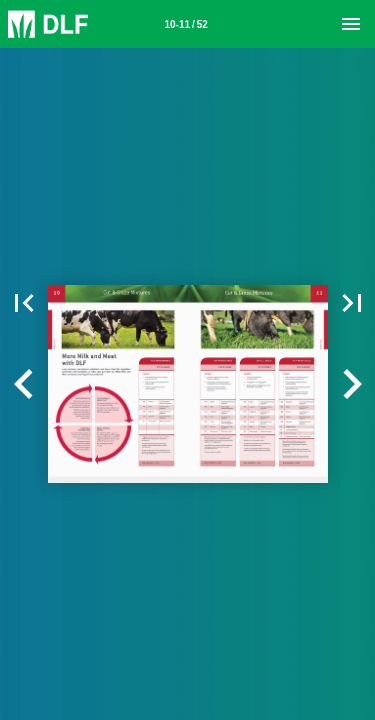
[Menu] (351, 24)
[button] (24, 384)
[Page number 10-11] (186, 24)
